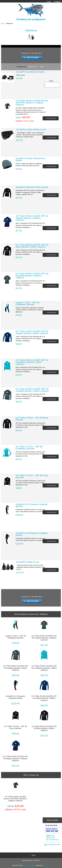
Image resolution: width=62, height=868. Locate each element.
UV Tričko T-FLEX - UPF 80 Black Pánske (32, 419)
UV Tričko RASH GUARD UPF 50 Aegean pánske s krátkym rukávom (32, 218)
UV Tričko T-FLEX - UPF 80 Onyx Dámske (32, 476)
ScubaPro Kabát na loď (28, 562)
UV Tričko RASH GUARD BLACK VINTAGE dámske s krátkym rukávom (32, 103)
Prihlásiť (57, 2)
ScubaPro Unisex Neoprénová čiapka (30, 159)
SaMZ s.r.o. (47, 865)
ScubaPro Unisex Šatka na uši (31, 129)
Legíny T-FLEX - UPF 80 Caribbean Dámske (28, 303)
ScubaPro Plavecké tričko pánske (32, 187)
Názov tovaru (33, 67)
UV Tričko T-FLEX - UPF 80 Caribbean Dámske (29, 448)
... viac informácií (51, 118)
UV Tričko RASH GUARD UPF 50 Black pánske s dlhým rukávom (32, 246)
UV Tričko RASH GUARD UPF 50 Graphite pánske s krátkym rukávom (32, 276)
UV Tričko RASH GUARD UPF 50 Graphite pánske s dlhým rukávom (32, 390)
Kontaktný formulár (54, 844)
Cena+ (42, 67)
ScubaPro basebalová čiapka (30, 72)
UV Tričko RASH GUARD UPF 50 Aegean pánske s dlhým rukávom (32, 332)
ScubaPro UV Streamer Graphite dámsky (32, 505)
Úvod (49, 2)
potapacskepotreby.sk (29, 865)
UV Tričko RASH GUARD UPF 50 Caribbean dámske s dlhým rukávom (32, 362)
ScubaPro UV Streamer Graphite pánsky (32, 534)
